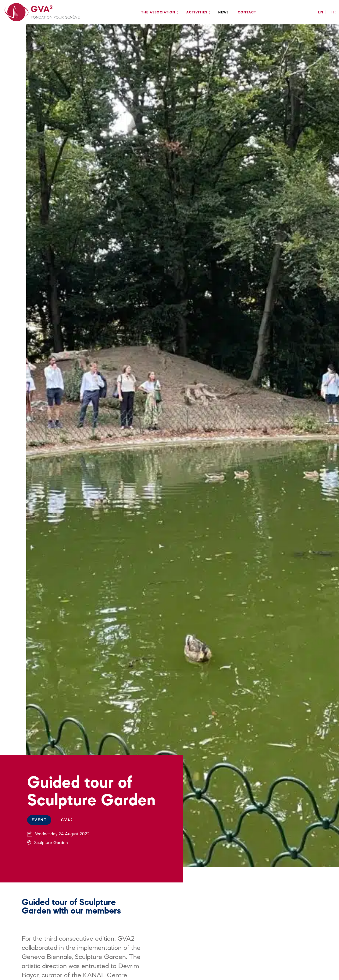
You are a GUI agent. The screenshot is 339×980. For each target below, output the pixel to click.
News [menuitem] (224, 12)
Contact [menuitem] (247, 12)
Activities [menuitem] (197, 12)
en (321, 12)
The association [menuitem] (158, 12)
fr (333, 12)
